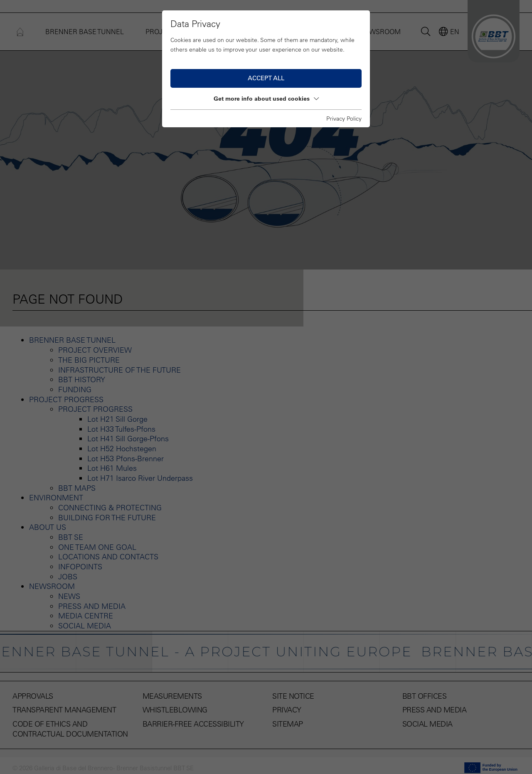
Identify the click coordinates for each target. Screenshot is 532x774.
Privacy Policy (344, 119)
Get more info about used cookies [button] (266, 99)
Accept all (266, 78)
